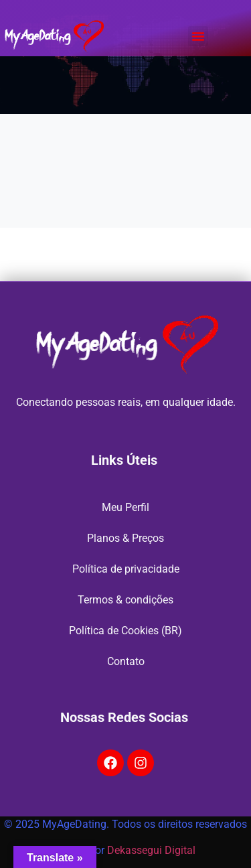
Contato (126, 661)
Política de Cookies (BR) (125, 631)
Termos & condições (125, 600)
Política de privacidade (126, 569)
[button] (198, 36)
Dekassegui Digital (151, 850)
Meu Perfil (125, 507)
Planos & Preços (125, 538)
